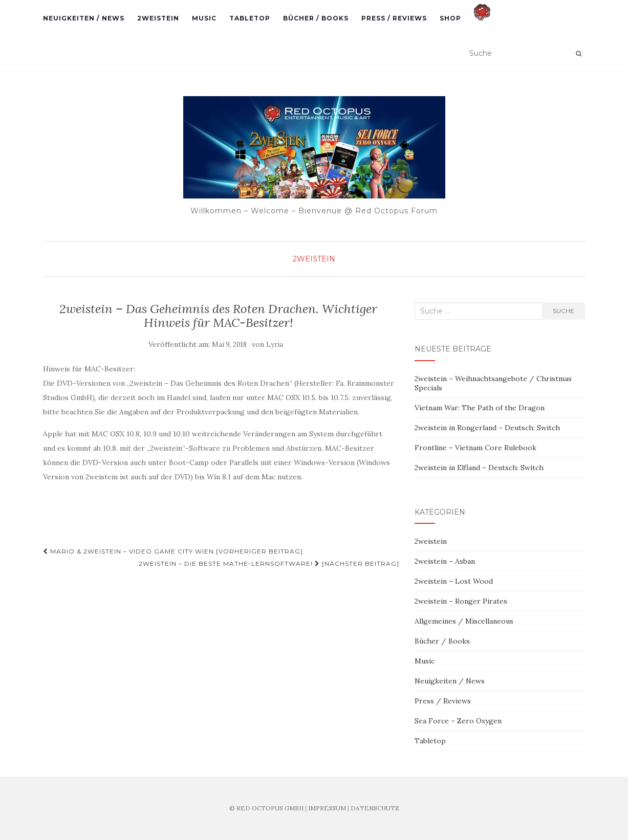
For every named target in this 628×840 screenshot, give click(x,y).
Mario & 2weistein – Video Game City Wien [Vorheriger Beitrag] (173, 551)
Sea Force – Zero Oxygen (458, 721)
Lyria (275, 345)
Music (204, 18)
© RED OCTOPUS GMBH (266, 808)
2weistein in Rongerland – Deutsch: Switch (487, 428)
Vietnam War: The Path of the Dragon (480, 408)
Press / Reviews (394, 18)
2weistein (158, 18)
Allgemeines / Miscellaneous (464, 621)
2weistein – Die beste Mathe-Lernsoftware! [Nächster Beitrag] (269, 563)
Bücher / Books (316, 18)
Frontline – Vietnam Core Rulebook (475, 448)
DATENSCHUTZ (375, 808)
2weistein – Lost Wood (454, 581)
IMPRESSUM (327, 808)
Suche (564, 311)
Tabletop (250, 18)
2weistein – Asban (445, 561)
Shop (450, 18)
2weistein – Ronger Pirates (461, 601)
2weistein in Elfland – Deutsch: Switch (479, 468)
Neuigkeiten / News (84, 18)
